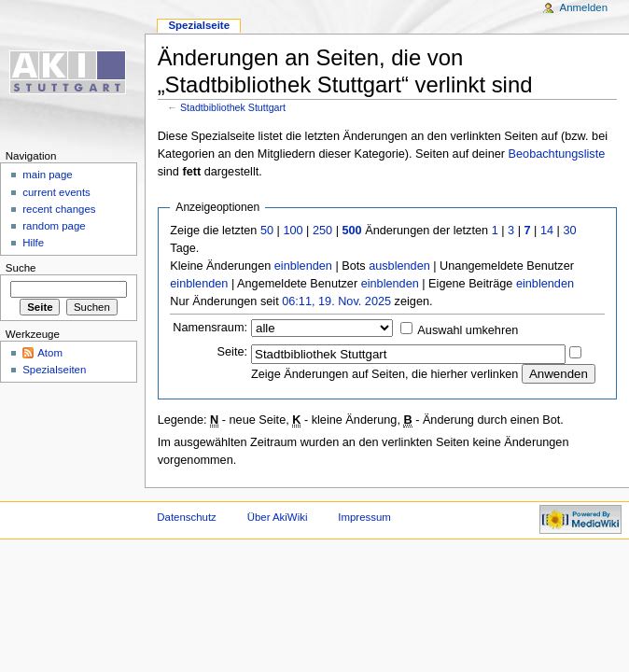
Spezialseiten (54, 370)
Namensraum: (210, 328)
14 (547, 231)
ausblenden (399, 266)
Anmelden (584, 7)
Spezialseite (199, 25)
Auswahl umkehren (468, 330)
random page (54, 226)
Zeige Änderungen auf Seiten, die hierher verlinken (384, 374)
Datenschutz (187, 517)
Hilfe (33, 243)
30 (569, 231)
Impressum (364, 517)
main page (48, 175)
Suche (21, 268)
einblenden (303, 266)
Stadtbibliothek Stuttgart (233, 107)
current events (56, 192)
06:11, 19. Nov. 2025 (336, 301)
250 (322, 231)
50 (267, 231)
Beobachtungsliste (557, 154)
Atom (50, 353)
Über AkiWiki (278, 517)
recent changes (59, 209)
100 (293, 231)
